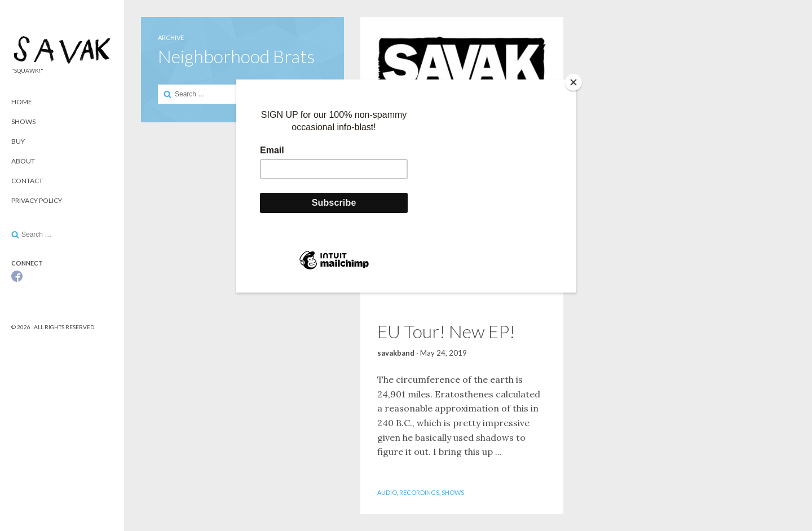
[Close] (573, 82)
